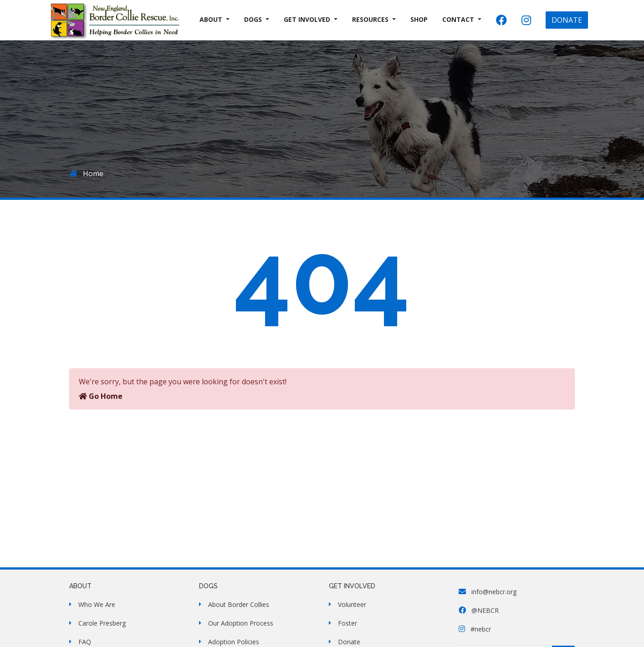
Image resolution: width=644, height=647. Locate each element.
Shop (419, 19)
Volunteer (352, 604)
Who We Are (97, 604)
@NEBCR (479, 610)
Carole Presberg (102, 623)
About (211, 19)
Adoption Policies (234, 642)
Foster (348, 623)
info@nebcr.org (488, 592)
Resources (370, 19)
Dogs (253, 19)
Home (86, 173)
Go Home (101, 396)
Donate (349, 642)
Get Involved (307, 19)
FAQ (85, 642)
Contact (458, 19)
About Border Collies (239, 604)
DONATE (567, 20)
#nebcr (475, 629)
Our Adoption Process (241, 623)
